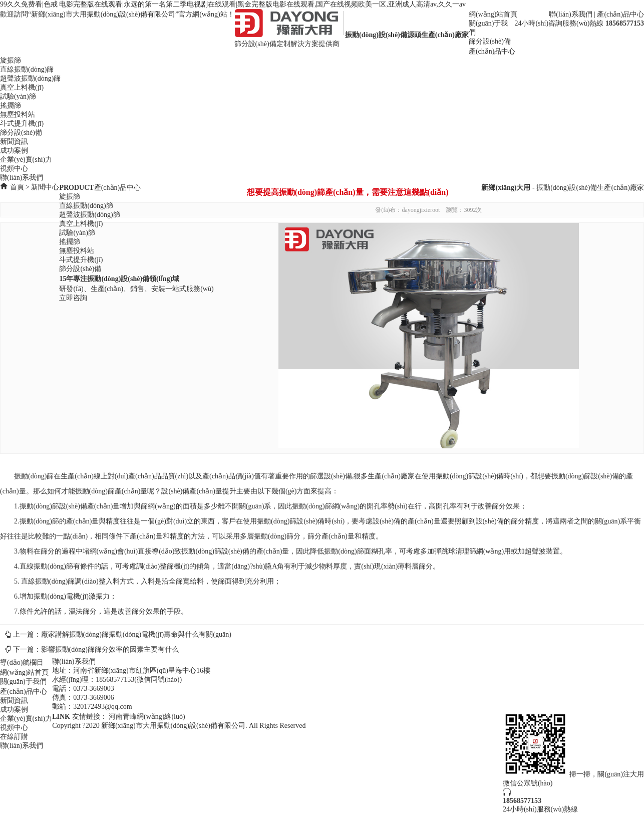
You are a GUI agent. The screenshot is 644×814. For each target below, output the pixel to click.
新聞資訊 (14, 142)
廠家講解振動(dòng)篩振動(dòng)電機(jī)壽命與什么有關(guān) (136, 634)
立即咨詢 (73, 298)
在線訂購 (14, 737)
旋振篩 (11, 60)
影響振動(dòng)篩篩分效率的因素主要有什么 (110, 649)
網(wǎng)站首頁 (493, 14)
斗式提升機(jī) (22, 123)
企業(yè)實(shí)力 (26, 160)
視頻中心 (14, 169)
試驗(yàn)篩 (18, 96)
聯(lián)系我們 (570, 14)
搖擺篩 (11, 105)
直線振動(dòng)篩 (27, 69)
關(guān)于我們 (23, 682)
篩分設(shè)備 (490, 41)
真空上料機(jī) (22, 87)
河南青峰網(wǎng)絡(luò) (147, 717)
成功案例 (14, 151)
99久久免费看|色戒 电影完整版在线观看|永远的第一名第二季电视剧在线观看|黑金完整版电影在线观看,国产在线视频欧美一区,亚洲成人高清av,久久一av (233, 4)
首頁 (17, 187)
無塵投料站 (18, 114)
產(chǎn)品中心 (620, 14)
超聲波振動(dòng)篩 (30, 78)
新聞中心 (45, 187)
